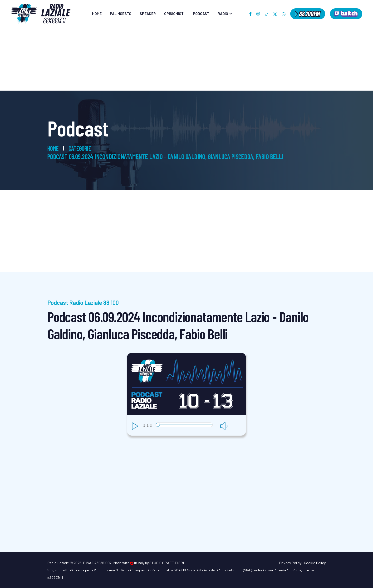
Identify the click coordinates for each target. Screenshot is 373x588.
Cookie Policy (315, 563)
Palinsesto (121, 13)
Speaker (148, 13)
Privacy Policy (290, 563)
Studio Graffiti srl (167, 563)
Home (97, 13)
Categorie (82, 148)
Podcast (201, 13)
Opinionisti (174, 13)
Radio (223, 13)
